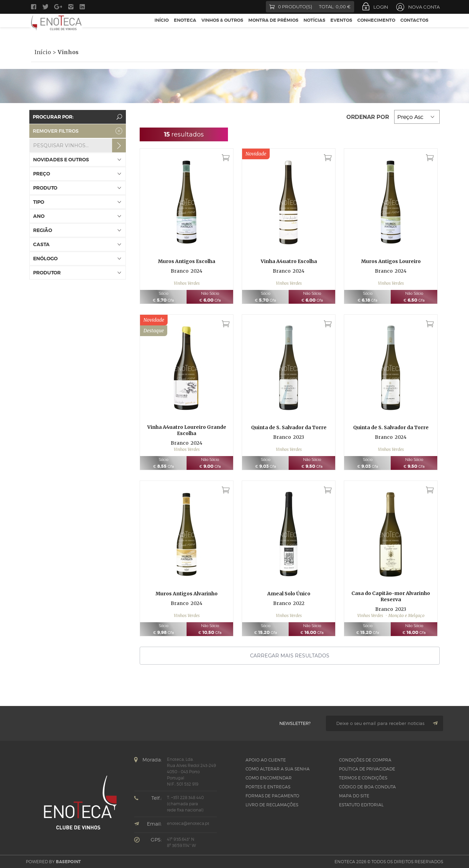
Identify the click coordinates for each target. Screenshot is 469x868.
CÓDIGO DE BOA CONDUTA (367, 787)
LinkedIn (83, 7)
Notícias (314, 27)
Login (381, 7)
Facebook (34, 7)
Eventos (341, 27)
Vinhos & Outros (222, 27)
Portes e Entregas (268, 787)
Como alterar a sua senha (278, 769)
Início (162, 27)
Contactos (414, 27)
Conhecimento (376, 27)
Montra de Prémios (273, 27)
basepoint (68, 862)
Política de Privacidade (367, 769)
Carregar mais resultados (290, 656)
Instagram (71, 7)
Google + (58, 7)
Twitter (45, 7)
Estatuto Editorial (361, 805)
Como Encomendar (269, 778)
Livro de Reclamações (272, 805)
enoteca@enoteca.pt (188, 823)
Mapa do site (354, 796)
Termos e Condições (363, 778)
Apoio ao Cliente (266, 760)
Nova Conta (424, 7)
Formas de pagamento (272, 796)
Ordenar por (368, 117)
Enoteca (185, 27)
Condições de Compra (365, 760)
